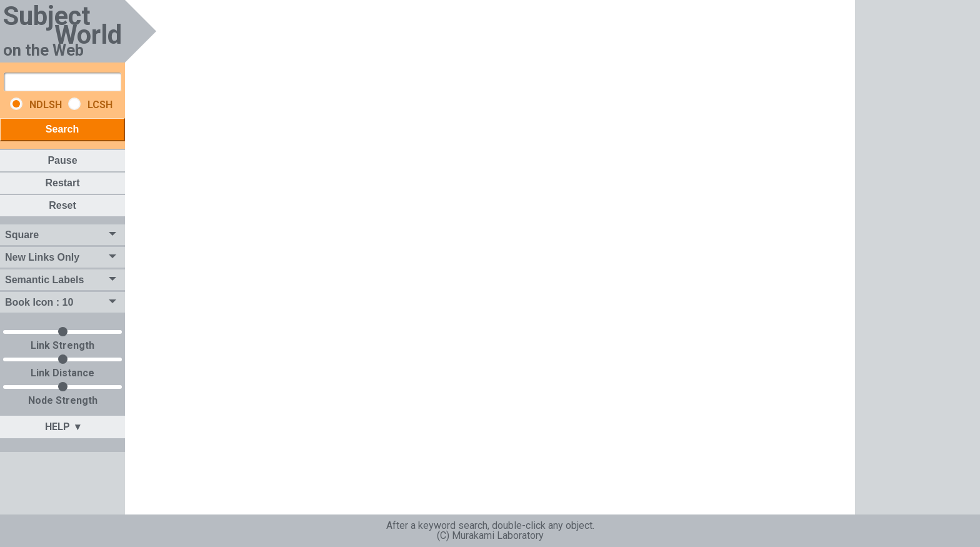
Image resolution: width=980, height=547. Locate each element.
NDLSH (38, 105)
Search (62, 129)
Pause (62, 160)
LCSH (91, 105)
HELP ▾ (62, 427)
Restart (62, 183)
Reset (62, 205)
